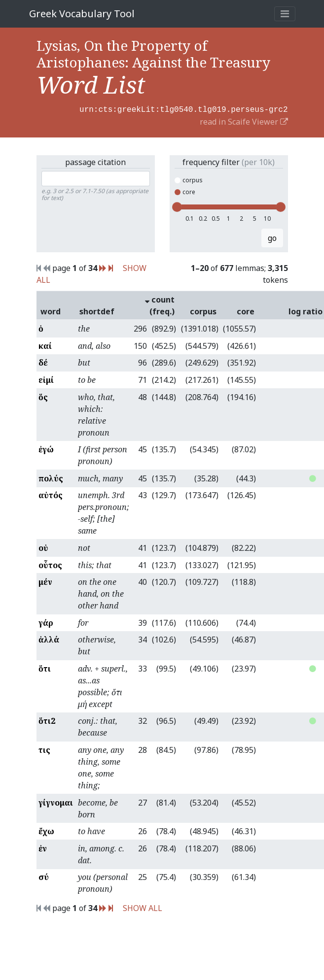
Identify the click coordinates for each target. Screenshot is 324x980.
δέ (43, 362)
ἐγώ (46, 448)
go (272, 237)
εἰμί (46, 379)
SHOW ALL (143, 907)
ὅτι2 (47, 720)
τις (44, 749)
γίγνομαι (56, 802)
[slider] (177, 206)
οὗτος (50, 564)
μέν (45, 581)
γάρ (46, 622)
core (185, 191)
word (51, 310)
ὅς (43, 396)
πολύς (51, 477)
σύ (44, 876)
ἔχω (46, 830)
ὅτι (45, 668)
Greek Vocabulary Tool (82, 14)
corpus (189, 179)
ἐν (43, 847)
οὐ (43, 547)
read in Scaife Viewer (244, 121)
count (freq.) (160, 304)
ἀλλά (49, 639)
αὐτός (51, 494)
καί (45, 345)
